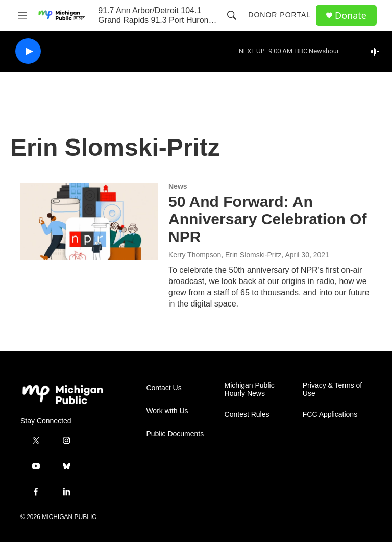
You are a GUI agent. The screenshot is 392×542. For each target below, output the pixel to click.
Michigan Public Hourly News (250, 390)
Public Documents (175, 434)
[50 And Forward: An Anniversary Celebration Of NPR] (89, 221)
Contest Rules (247, 415)
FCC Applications (330, 415)
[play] (28, 51)
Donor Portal (279, 15)
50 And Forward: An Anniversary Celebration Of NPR (267, 219)
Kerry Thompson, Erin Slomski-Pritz (225, 255)
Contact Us (164, 388)
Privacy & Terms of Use (332, 390)
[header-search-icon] (232, 15)
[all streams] (377, 51)
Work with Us (167, 411)
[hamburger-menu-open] (22, 15)
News (178, 186)
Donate (351, 16)
